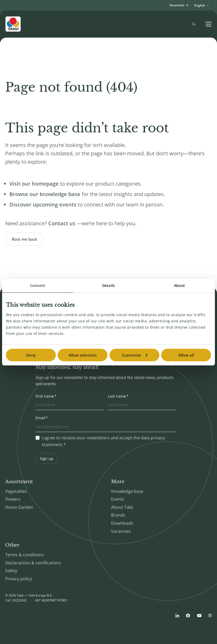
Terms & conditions (25, 555)
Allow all (186, 355)
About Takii (122, 507)
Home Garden (19, 507)
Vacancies (121, 531)
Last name (117, 396)
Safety (11, 571)
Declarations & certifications (33, 563)
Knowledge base (127, 491)
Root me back (24, 239)
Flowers (13, 499)
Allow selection (83, 355)
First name (45, 396)
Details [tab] (108, 285)
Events (118, 499)
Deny (31, 355)
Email (40, 418)
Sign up (47, 459)
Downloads (122, 523)
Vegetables (16, 491)
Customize (135, 355)
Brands (118, 515)
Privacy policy (19, 579)
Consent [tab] (38, 285)
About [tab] (180, 285)
